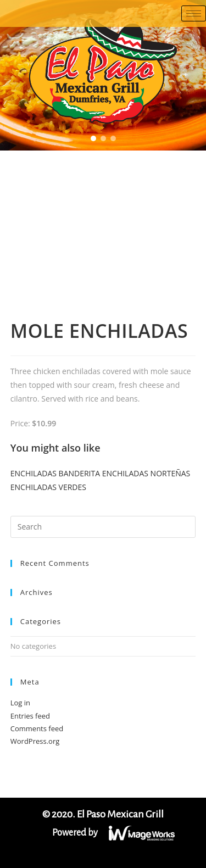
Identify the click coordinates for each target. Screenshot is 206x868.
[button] (93, 138)
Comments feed (37, 728)
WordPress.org (35, 741)
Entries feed (30, 716)
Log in (20, 703)
